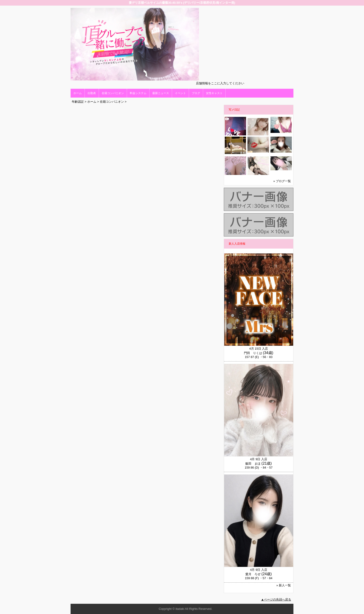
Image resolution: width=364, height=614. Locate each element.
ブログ (196, 93)
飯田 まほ (253, 464)
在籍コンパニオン (113, 93)
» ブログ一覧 (282, 181)
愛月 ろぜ (253, 574)
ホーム (78, 93)
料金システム (138, 93)
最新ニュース (161, 93)
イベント (180, 93)
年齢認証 (78, 102)
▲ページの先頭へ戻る (276, 599)
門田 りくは (253, 353)
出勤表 (92, 93)
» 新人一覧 (284, 585)
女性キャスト (214, 93)
